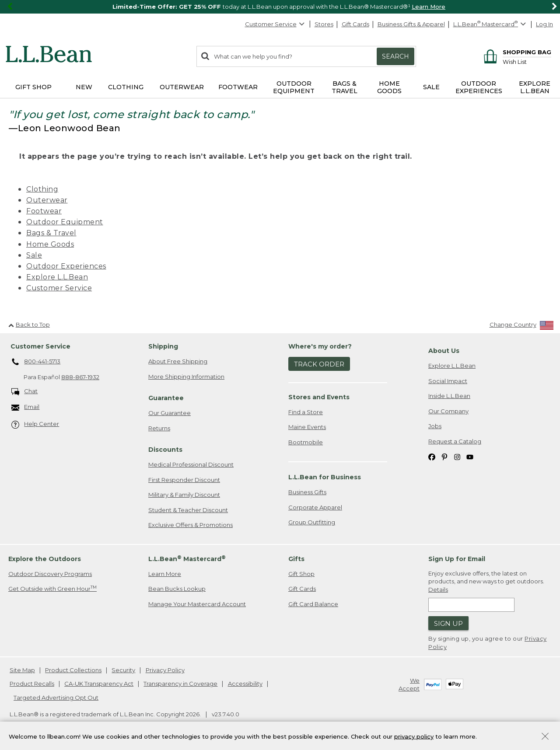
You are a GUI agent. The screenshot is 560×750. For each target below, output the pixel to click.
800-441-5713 (36, 362)
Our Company (448, 411)
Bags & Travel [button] (345, 87)
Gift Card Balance (313, 604)
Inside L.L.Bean (449, 396)
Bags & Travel (51, 233)
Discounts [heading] (165, 450)
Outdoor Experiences (66, 266)
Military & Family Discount (184, 495)
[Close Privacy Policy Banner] (545, 737)
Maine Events (307, 427)
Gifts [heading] (296, 559)
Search (395, 56)
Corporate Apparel (315, 507)
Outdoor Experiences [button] (479, 87)
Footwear (44, 211)
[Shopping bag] (516, 52)
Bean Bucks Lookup (177, 589)
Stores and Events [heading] (319, 397)
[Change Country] (522, 326)
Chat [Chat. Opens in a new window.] (25, 392)
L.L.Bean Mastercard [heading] (187, 559)
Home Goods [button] (389, 87)
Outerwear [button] (182, 87)
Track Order (319, 364)
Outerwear (47, 200)
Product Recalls (32, 684)
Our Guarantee (170, 413)
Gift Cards (355, 24)
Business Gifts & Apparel (411, 24)
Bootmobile (306, 442)
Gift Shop (301, 574)
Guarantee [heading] (166, 398)
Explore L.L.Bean (57, 277)
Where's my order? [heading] (320, 346)
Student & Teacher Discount (188, 510)
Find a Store (306, 412)
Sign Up (448, 623)
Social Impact (448, 381)
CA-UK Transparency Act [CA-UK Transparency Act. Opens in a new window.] (99, 684)
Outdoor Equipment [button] (294, 87)
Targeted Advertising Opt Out (56, 698)
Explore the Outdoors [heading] (45, 559)
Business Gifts (307, 492)
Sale (34, 255)
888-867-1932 (80, 377)
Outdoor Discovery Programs (50, 574)
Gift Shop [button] (33, 87)
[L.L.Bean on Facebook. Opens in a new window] (432, 456)
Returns (159, 428)
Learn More (429, 7)
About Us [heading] (444, 351)
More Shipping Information (186, 377)
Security (123, 670)
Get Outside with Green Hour (52, 588)
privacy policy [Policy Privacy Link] (414, 736)
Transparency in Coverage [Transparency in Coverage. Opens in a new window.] (180, 684)
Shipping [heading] (163, 346)
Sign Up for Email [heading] (457, 559)
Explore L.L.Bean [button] (535, 87)
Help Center (35, 424)
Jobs (435, 426)
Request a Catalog (455, 441)
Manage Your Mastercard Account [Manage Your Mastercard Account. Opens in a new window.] (197, 604)
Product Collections (73, 670)
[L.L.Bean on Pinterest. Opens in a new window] (444, 456)
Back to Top (29, 324)
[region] (280, 7)
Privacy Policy (165, 670)
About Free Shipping (178, 361)
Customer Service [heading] (40, 346)
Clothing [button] (126, 87)
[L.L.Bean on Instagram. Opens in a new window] (457, 456)
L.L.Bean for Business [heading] (325, 477)
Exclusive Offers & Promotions (191, 525)
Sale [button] (431, 87)
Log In (544, 24)
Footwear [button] (238, 87)
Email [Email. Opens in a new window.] (26, 407)
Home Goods (50, 244)
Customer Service (275, 24)
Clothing (42, 189)
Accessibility (245, 684)
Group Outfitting (312, 522)
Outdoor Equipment (65, 222)
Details (438, 590)
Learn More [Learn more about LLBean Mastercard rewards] (165, 574)
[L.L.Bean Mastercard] (491, 24)
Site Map (22, 670)
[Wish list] (527, 61)
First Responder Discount (184, 480)
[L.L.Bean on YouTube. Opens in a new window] (470, 456)
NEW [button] (84, 87)
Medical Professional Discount (191, 464)
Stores (324, 24)
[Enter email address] (471, 605)
